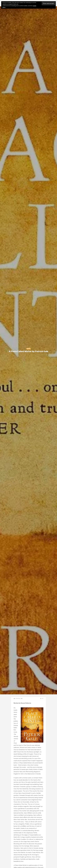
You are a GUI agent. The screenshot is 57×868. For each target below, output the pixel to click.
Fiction (28, 349)
